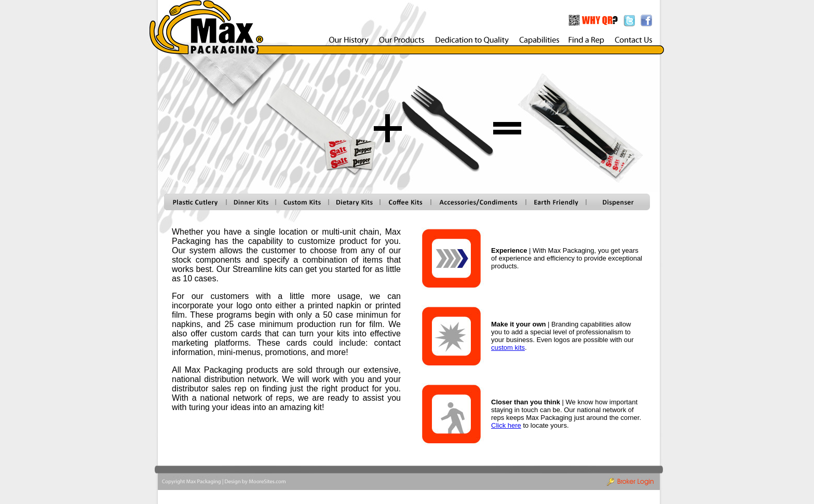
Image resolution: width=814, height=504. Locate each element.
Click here (506, 425)
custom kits (508, 348)
